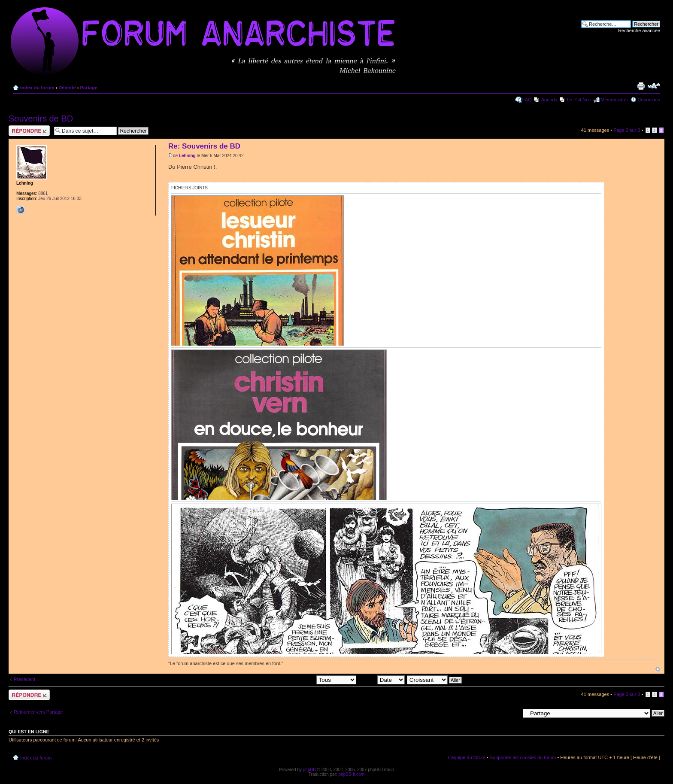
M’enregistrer (614, 100)
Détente (67, 88)
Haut (658, 669)
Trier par (382, 680)
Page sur (627, 130)
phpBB (309, 770)
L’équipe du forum (466, 757)
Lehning (187, 156)
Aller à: (512, 713)
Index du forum (37, 88)
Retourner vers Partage (38, 712)
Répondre (29, 131)
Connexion (649, 100)
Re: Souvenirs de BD (204, 146)
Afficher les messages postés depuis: (296, 680)
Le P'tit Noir (579, 100)
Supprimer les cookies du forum (523, 757)
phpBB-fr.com (352, 774)
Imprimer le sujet (641, 86)
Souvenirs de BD (41, 119)
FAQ (527, 100)
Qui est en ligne (29, 732)
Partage (88, 88)
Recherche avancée (639, 30)
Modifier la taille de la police (654, 86)
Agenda (549, 100)
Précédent (24, 679)
